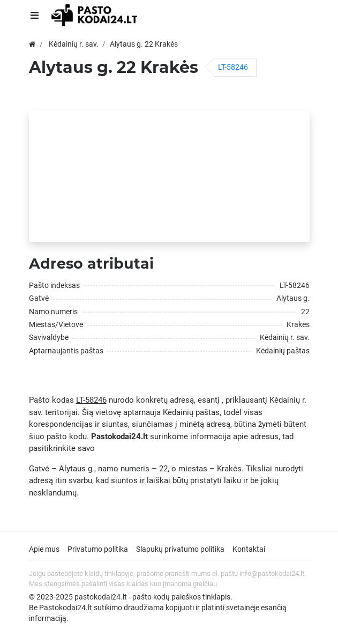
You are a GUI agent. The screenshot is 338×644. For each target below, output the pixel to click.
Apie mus (44, 549)
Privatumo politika (98, 549)
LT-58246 (233, 67)
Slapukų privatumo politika (180, 549)
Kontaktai (249, 549)
